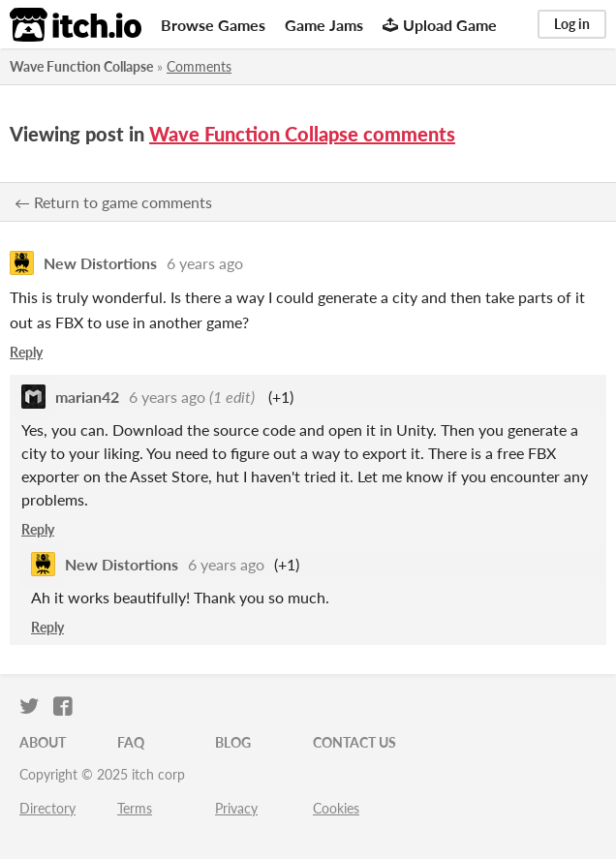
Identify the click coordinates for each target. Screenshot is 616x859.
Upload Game (440, 25)
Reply (26, 352)
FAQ (131, 742)
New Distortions (100, 263)
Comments (199, 66)
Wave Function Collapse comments (302, 134)
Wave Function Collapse (81, 66)
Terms (135, 808)
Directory (47, 808)
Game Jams (324, 25)
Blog (233, 742)
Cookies (336, 808)
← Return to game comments (113, 202)
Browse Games (213, 25)
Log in (572, 24)
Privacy (236, 808)
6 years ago (205, 263)
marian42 (87, 397)
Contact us (354, 742)
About (43, 742)
